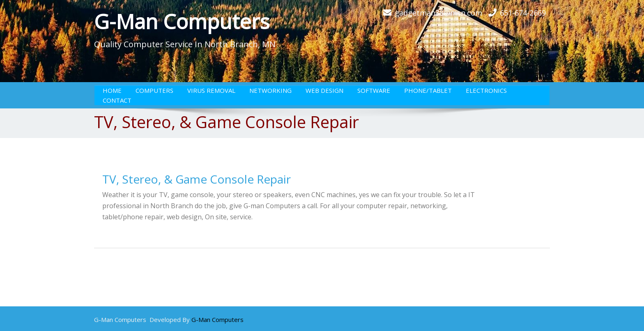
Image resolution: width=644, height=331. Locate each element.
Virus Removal (211, 90)
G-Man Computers (182, 21)
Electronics (486, 90)
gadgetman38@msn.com (438, 13)
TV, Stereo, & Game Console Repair (197, 179)
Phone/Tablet (428, 90)
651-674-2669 (523, 13)
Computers (154, 90)
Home (112, 90)
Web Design (324, 90)
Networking (270, 90)
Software (374, 90)
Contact (117, 100)
